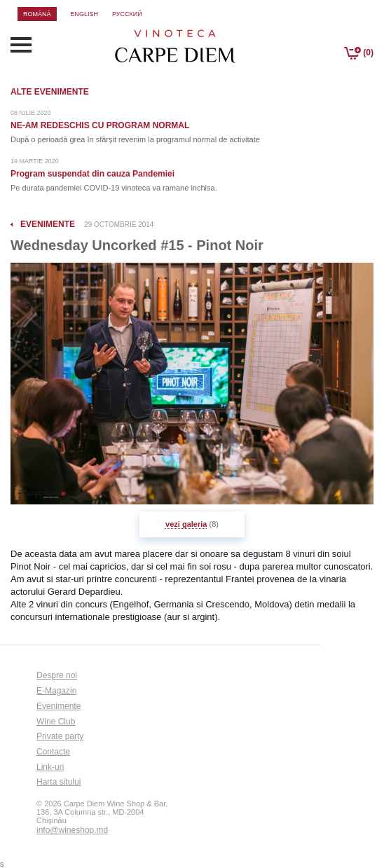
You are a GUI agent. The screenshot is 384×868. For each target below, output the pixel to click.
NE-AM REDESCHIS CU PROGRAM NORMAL (100, 125)
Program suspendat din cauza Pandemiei (92, 174)
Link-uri (50, 767)
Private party (60, 736)
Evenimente (59, 706)
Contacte (53, 752)
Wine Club (56, 722)
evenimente (48, 224)
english (85, 14)
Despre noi (57, 675)
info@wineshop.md (72, 830)
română (37, 14)
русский (127, 14)
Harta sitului (59, 782)
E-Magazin (56, 691)
